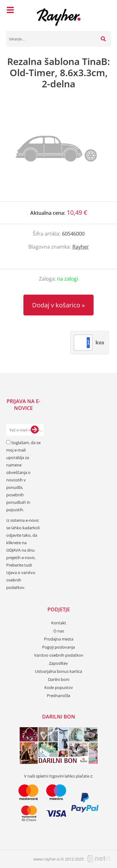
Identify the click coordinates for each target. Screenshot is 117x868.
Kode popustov (59, 687)
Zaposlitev (58, 663)
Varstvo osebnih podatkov (59, 655)
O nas (59, 631)
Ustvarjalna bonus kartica (58, 671)
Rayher (81, 247)
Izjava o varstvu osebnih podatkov (21, 580)
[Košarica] (105, 11)
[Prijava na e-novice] (35, 430)
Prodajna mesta (59, 639)
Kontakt (59, 623)
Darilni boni (59, 679)
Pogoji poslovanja (58, 647)
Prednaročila (58, 696)
